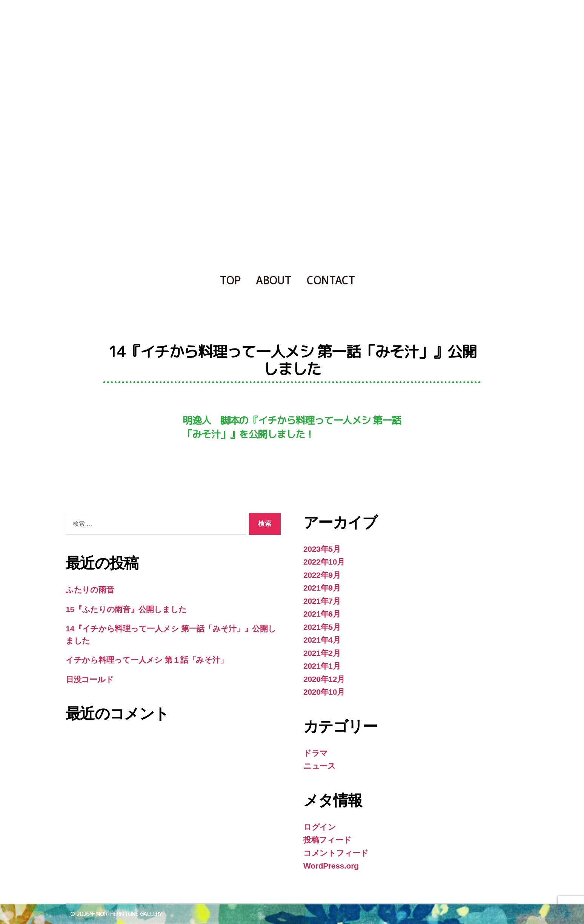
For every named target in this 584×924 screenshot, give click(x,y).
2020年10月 (324, 692)
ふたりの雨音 (90, 590)
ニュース (320, 766)
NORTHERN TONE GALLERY (129, 914)
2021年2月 (322, 653)
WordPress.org (331, 866)
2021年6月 (322, 614)
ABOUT (274, 280)
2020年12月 (324, 679)
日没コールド (90, 679)
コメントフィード (336, 853)
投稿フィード (327, 840)
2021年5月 (322, 627)
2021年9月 (322, 588)
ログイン (320, 827)
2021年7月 (322, 601)
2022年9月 (322, 575)
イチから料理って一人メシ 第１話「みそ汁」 (147, 660)
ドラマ (316, 753)
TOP (230, 280)
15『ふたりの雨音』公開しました (126, 609)
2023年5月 (322, 549)
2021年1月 (322, 666)
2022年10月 (324, 562)
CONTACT (331, 280)
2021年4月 (322, 640)
